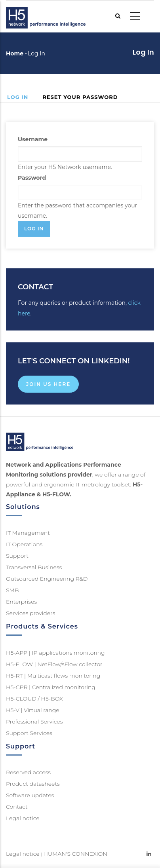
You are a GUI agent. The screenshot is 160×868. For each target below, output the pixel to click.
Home (15, 53)
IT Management (28, 533)
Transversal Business (34, 567)
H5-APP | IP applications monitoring (55, 653)
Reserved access (28, 772)
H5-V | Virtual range (33, 710)
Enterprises (21, 602)
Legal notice (23, 818)
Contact (17, 807)
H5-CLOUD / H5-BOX (34, 699)
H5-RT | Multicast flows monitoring (53, 676)
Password (32, 178)
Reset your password (80, 97)
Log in (21, 98)
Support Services (29, 733)
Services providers (30, 613)
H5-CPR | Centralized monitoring (51, 687)
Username (33, 139)
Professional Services (34, 722)
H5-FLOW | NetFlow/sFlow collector (54, 664)
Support (17, 556)
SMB (12, 590)
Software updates (30, 795)
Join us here (48, 384)
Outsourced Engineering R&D (47, 579)
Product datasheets (33, 784)
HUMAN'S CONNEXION (75, 854)
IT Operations (24, 544)
